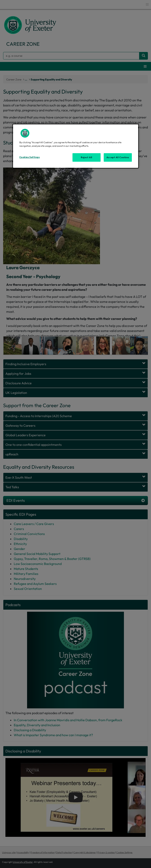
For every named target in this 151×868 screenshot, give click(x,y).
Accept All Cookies (118, 157)
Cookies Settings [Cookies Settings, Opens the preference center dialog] (30, 157)
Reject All (87, 157)
